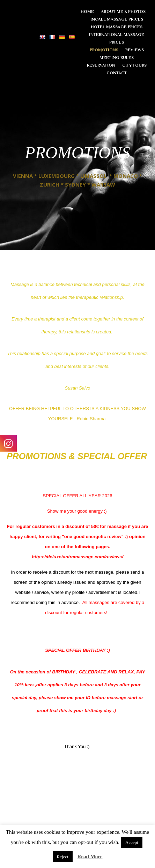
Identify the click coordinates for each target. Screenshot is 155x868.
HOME (87, 12)
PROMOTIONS (104, 50)
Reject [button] (63, 857)
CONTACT (117, 73)
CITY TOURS (134, 65)
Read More (90, 856)
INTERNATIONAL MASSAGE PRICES (117, 38)
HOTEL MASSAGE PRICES (117, 27)
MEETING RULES (117, 58)
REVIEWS (135, 50)
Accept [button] (132, 842)
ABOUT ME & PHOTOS (123, 12)
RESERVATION (101, 65)
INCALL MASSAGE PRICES (117, 19)
